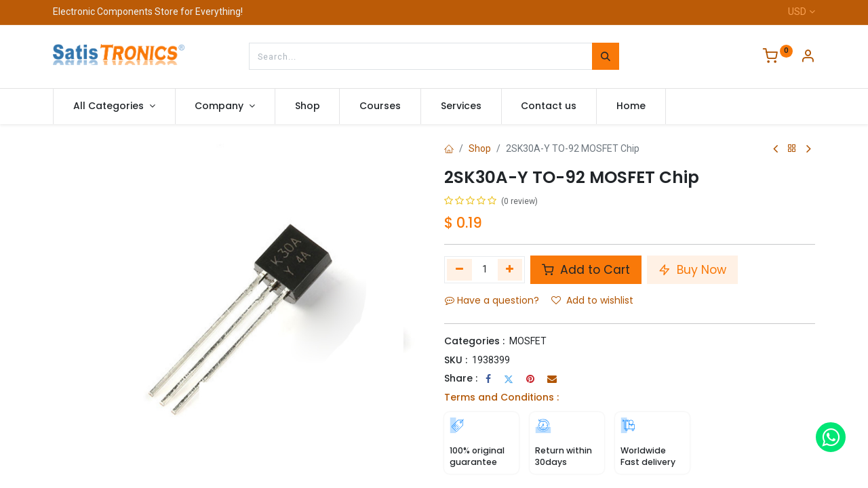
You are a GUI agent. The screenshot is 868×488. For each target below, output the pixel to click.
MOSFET (528, 341)
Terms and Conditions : (501, 397)
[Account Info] (808, 58)
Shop (480, 148)
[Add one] (510, 270)
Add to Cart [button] (586, 270)
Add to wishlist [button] (592, 300)
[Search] (606, 56)
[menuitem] (308, 106)
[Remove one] (459, 270)
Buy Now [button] (692, 270)
